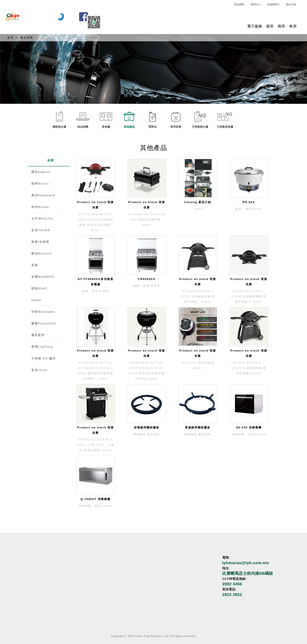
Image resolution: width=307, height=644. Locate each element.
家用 (270, 26)
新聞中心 (256, 4)
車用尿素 (176, 127)
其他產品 (129, 127)
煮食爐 (106, 127)
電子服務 (255, 26)
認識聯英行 (273, 4)
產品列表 (27, 38)
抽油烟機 (83, 127)
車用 (293, 26)
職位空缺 (291, 4)
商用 (281, 26)
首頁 (10, 38)
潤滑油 (152, 127)
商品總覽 (239, 4)
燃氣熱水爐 (59, 127)
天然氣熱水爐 (200, 127)
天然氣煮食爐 (225, 127)
